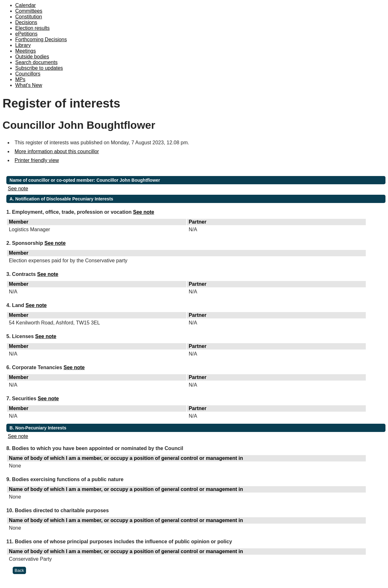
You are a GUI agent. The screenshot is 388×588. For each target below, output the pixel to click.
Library (23, 45)
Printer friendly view (37, 160)
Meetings (26, 51)
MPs (20, 79)
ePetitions (26, 34)
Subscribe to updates (39, 68)
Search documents (36, 62)
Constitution (29, 17)
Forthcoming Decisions (41, 39)
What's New (29, 85)
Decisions (26, 22)
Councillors (28, 74)
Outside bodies (32, 57)
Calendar (26, 5)
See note (18, 189)
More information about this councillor (57, 151)
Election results (33, 28)
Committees (29, 11)
